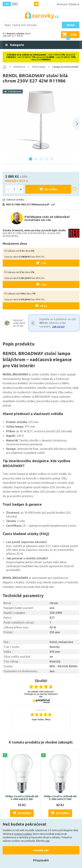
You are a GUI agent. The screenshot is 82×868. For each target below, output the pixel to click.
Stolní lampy (39, 67)
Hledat (71, 25)
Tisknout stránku (15, 200)
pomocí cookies (23, 834)
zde (47, 841)
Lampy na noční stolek (65, 67)
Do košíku (51, 189)
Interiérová (19, 67)
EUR (15, 4)
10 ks (44, 306)
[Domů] (5, 67)
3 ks (44, 263)
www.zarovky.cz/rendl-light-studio (45, 230)
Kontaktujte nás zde (38, 220)
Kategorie (17, 45)
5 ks (44, 285)
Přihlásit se (74, 4)
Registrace (62, 4)
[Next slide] (76, 124)
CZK (7, 4)
